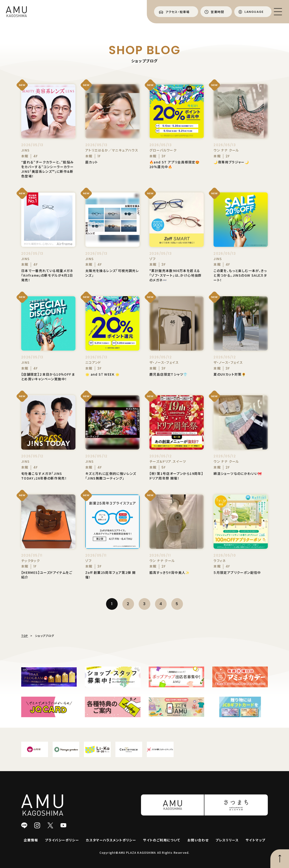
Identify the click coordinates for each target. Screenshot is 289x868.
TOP (25, 636)
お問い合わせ (198, 840)
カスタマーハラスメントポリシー (111, 840)
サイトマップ (255, 840)
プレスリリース (227, 840)
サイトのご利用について (162, 840)
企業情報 (31, 840)
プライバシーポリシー (62, 840)
